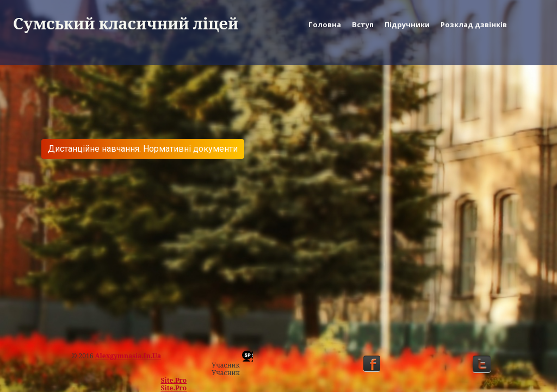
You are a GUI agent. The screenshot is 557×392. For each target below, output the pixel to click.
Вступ (363, 24)
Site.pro (174, 380)
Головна (325, 24)
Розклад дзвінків (474, 24)
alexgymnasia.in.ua (128, 356)
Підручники (407, 24)
